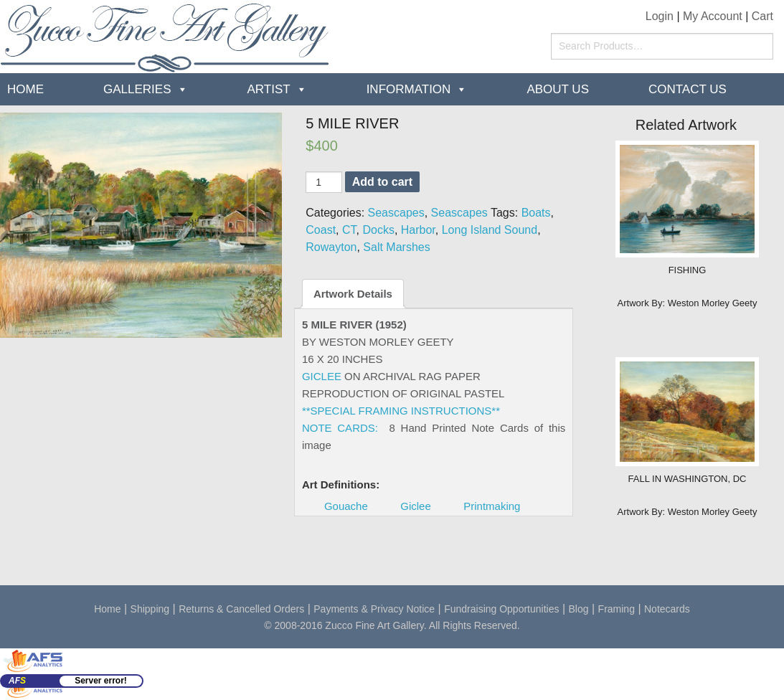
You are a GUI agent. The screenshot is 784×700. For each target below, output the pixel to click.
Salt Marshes (396, 247)
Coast (321, 230)
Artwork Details (353, 294)
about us (558, 89)
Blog (579, 609)
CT (349, 230)
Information (409, 89)
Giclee (416, 506)
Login (660, 16)
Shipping (150, 609)
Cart (762, 16)
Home (25, 89)
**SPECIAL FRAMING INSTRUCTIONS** (401, 411)
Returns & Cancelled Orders (241, 609)
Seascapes (396, 213)
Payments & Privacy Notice (374, 609)
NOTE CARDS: (340, 428)
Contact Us (688, 89)
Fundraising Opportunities (501, 609)
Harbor (418, 230)
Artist (269, 89)
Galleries (137, 89)
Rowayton (331, 247)
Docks (378, 230)
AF (17, 681)
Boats (536, 213)
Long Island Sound (490, 230)
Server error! (101, 681)
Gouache (346, 506)
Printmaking (492, 506)
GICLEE (322, 376)
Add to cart (382, 182)
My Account (713, 16)
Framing (617, 609)
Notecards (667, 609)
